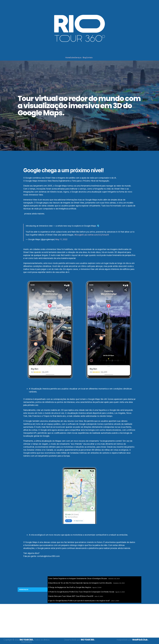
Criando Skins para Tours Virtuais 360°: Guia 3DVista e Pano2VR (71, 596)
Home (68, 58)
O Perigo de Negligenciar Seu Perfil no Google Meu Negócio (70, 587)
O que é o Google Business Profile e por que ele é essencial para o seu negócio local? (79, 601)
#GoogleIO (79, 235)
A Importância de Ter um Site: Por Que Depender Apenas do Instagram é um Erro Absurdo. (80, 583)
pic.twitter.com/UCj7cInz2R (97, 235)
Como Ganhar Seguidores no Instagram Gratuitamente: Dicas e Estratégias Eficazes (78, 578)
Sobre (72, 58)
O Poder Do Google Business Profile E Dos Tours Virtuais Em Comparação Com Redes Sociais (81, 592)
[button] (79, 58)
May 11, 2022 (61, 239)
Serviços (78, 58)
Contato (89, 58)
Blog (84, 58)
